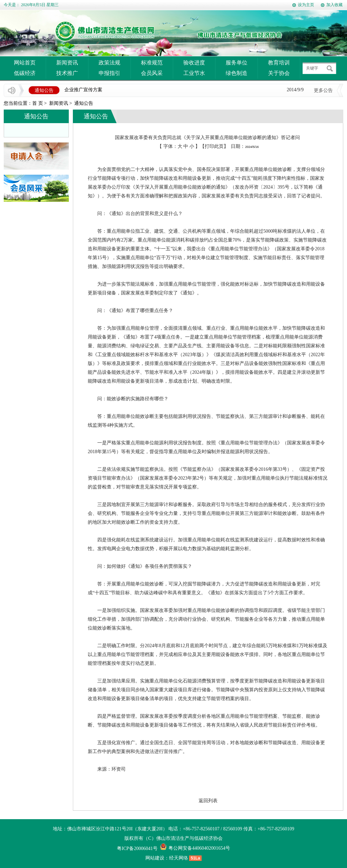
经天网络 (179, 858)
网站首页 (25, 63)
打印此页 (214, 146)
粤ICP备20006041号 (137, 848)
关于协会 (279, 73)
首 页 (38, 103)
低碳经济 (25, 73)
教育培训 (279, 63)
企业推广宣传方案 (83, 90)
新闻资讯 (67, 63)
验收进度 (194, 63)
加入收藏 (334, 5)
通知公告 (84, 103)
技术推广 (67, 73)
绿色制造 (237, 73)
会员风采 (152, 73)
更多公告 (323, 90)
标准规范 (152, 63)
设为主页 (306, 5)
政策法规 (109, 63)
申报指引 (109, 73)
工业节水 (194, 73)
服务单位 (237, 63)
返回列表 (208, 801)
